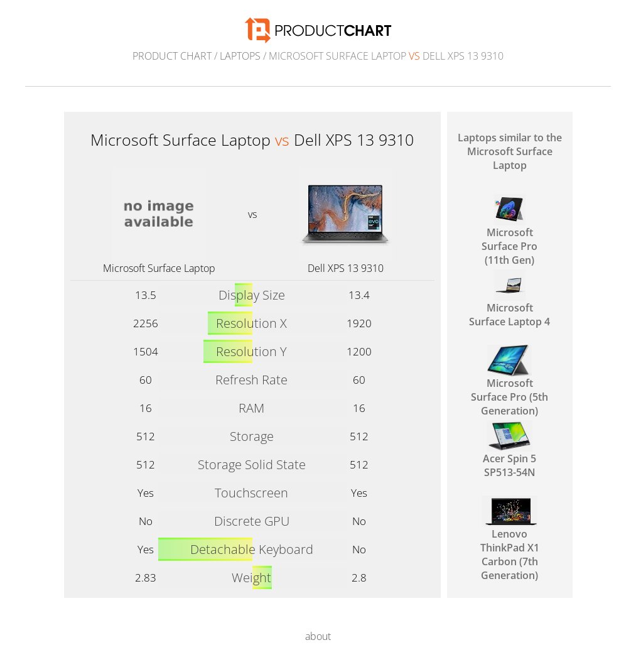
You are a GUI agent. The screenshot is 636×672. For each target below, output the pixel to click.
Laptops (240, 56)
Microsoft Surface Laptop (159, 268)
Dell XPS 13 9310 (346, 268)
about (318, 636)
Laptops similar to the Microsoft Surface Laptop (510, 151)
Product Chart (172, 56)
